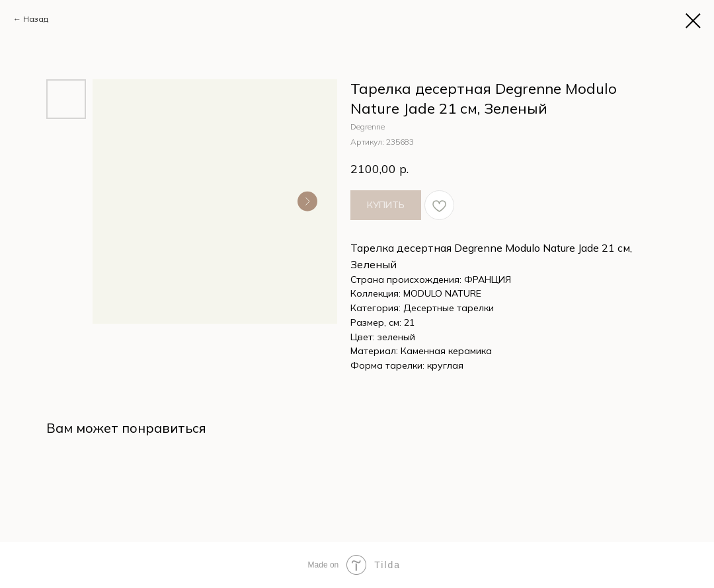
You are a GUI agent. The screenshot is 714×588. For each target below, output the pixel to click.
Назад (36, 19)
